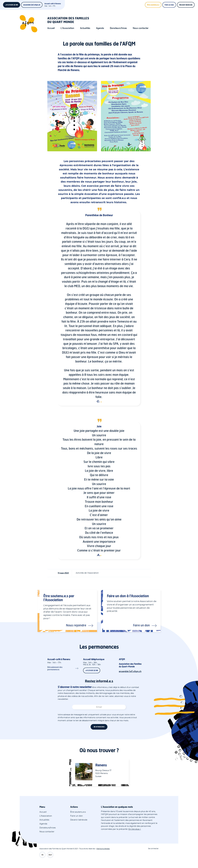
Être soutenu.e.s (153, 5)
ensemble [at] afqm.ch (32, 5)
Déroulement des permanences (55, 668)
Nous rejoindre (76, 625)
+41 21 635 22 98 (12, 5)
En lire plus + (135, 829)
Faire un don (169, 5)
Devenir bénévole (186, 5)
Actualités (85, 28)
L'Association (67, 28)
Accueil (51, 28)
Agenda (100, 28)
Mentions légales (103, 849)
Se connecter (153, 849)
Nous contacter (141, 28)
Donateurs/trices (118, 28)
